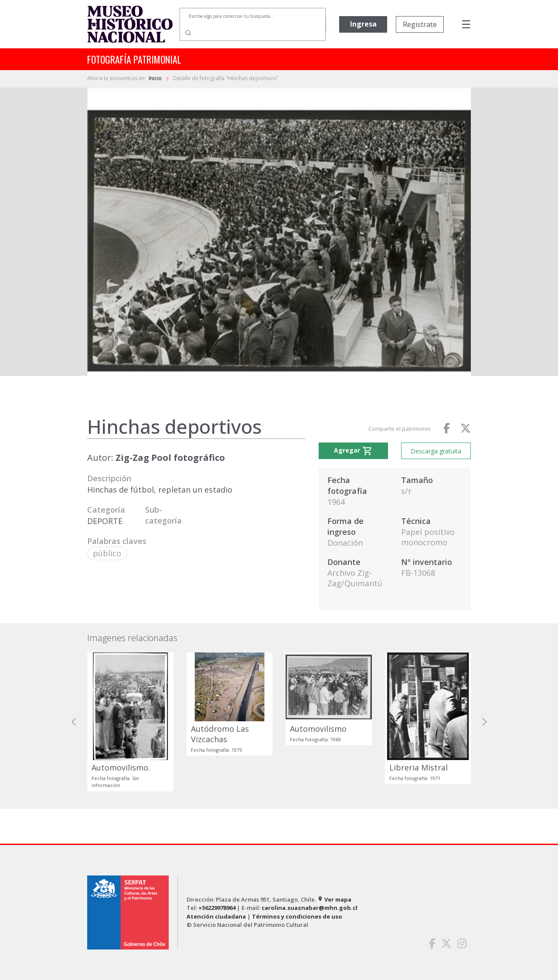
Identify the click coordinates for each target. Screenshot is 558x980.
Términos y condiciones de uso (297, 916)
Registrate (420, 24)
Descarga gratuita (436, 451)
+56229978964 (217, 908)
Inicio (156, 78)
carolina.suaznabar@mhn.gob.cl (310, 908)
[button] (74, 722)
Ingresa (363, 24)
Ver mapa (334, 899)
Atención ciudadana (216, 916)
